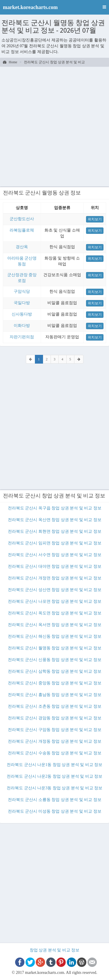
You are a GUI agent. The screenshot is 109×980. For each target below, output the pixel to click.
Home (10, 62)
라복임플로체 (22, 230)
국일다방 (22, 303)
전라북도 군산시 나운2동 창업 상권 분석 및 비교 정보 (54, 776)
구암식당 (22, 291)
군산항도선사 (22, 219)
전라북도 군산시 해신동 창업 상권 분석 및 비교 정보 (55, 636)
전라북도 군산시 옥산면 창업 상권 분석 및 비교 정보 (55, 520)
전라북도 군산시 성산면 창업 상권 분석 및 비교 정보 (55, 590)
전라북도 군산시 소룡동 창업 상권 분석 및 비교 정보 (55, 800)
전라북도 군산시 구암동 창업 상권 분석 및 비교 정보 (55, 730)
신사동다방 (22, 314)
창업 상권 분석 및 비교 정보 (55, 950)
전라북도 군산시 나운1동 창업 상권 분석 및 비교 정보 (54, 765)
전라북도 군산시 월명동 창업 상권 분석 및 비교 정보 (55, 648)
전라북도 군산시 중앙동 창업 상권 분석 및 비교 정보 (55, 683)
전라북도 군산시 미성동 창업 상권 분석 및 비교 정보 (55, 811)
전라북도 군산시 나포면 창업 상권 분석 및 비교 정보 (55, 601)
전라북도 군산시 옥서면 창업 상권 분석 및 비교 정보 (55, 625)
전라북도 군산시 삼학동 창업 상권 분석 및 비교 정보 (55, 671)
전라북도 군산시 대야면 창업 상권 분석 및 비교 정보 (55, 566)
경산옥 (22, 247)
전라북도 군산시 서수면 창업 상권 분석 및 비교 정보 (55, 555)
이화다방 (22, 326)
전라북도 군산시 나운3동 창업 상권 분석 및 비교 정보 (54, 788)
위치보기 (95, 219)
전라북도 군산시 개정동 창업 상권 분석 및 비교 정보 (55, 741)
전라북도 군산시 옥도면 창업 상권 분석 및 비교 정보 (55, 613)
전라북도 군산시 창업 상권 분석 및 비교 (54, 62)
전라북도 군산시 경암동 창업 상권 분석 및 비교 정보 (55, 718)
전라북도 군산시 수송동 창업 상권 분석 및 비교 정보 (55, 753)
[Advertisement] (54, 126)
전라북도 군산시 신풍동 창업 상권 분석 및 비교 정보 (55, 660)
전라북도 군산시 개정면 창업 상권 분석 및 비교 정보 (55, 578)
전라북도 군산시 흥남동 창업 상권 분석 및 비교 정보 (55, 695)
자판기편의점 (22, 337)
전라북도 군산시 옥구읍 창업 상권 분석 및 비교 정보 (55, 508)
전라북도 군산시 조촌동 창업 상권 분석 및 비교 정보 (55, 706)
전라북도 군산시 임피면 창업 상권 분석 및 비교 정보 (55, 543)
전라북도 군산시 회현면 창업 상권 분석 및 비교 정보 (55, 531)
